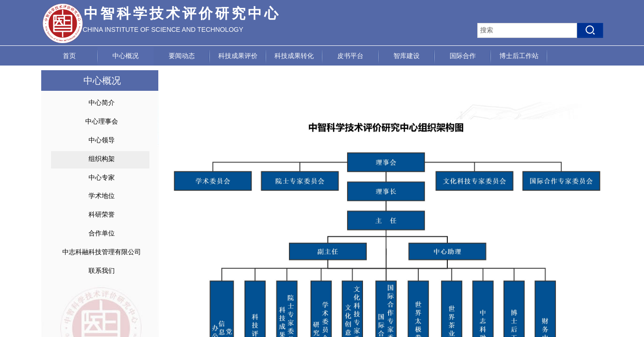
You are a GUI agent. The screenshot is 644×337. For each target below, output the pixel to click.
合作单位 (102, 233)
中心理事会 (102, 121)
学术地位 (102, 196)
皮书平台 (350, 56)
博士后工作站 (519, 56)
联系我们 (102, 271)
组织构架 (102, 159)
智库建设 (407, 56)
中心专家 (102, 178)
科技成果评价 (238, 56)
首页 (69, 56)
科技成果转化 (294, 56)
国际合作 (463, 56)
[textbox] (527, 30)
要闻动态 (182, 56)
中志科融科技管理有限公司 (102, 252)
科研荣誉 (102, 215)
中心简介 (102, 103)
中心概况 (126, 56)
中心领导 (102, 140)
